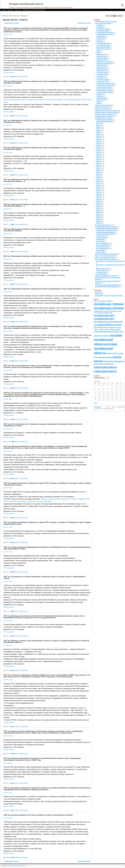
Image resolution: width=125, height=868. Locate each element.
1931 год (99, 174)
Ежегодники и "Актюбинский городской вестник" (110, 261)
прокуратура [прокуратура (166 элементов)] (108, 361)
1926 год (8, 810)
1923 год (99, 145)
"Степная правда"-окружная (104, 91)
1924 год (99, 149)
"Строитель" (100, 94)
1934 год (99, 185)
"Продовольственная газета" (105, 62)
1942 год (99, 214)
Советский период (102, 272)
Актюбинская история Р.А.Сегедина (105, 22)
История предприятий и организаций (106, 227)
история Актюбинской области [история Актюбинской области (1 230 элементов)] (108, 340)
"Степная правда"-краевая (104, 87)
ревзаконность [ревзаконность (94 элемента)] (99, 364)
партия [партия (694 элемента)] (117, 357)
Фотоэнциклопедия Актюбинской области (107, 285)
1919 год (99, 131)
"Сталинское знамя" (102, 72)
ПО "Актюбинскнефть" (103, 247)
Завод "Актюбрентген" (103, 243)
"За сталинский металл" (103, 43)
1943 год (99, 218)
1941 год (99, 210)
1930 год (99, 170)
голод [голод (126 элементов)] (96, 332)
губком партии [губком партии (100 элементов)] (108, 332)
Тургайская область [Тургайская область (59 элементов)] (104, 330)
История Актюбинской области (26, 4)
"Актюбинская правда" (103, 29)
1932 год (99, 178)
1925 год (99, 152)
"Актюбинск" (100, 25)
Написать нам (18, 10)
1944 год (99, 221)
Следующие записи (85, 23)
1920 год (99, 134)
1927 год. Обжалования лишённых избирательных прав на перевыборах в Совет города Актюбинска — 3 (45, 256)
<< (107, 16)
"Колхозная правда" (102, 58)
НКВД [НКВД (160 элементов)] (114, 325)
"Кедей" (99, 51)
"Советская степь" (102, 65)
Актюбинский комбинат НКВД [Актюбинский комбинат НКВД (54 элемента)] (105, 313)
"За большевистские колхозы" (105, 32)
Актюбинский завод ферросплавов (106, 229)
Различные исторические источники (106, 259)
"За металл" (100, 40)
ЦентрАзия (98, 407)
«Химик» (99, 101)
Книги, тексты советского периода (105, 256)
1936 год (99, 192)
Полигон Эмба (100, 250)
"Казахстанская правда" (103, 47)
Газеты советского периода (103, 23)
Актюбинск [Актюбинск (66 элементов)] (103, 301)
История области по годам (103, 118)
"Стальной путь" (101, 76)
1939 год (99, 203)
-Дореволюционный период (104, 120)
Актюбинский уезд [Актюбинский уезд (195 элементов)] (102, 322)
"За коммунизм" (101, 36)
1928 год (8, 419)
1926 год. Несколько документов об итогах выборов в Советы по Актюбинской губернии (38, 815)
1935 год (99, 189)
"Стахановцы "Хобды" (103, 80)
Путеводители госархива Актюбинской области (34, 10)
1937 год (99, 196)
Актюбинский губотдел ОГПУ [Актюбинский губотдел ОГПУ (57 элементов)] (102, 311)
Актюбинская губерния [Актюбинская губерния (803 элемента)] (109, 304)
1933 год (99, 181)
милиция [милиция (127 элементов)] (102, 357)
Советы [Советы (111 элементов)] (106, 327)
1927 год (8, 76)
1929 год (99, 167)
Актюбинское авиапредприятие (105, 232)
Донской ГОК (100, 239)
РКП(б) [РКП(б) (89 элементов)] (96, 327)
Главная (4, 10)
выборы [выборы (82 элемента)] (112, 330)
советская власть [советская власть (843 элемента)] (105, 367)
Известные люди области (103, 107)
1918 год (99, 127)
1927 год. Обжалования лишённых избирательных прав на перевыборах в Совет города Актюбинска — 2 (45, 289)
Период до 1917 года (102, 269)
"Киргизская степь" (102, 54)
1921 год (99, 138)
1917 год (99, 123)
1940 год (99, 207)
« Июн (96, 403)
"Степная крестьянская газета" (105, 83)
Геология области (101, 236)
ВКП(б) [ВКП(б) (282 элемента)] (102, 325)
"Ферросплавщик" (102, 98)
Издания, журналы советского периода (106, 111)
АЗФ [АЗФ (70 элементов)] (95, 301)
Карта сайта (10, 10)
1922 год (99, 141)
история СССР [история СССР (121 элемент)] (111, 353)
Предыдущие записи (11, 23)
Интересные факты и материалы (105, 114)
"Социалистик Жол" (102, 69)
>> (122, 16)
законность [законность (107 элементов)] (98, 336)
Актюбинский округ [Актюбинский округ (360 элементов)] (104, 315)
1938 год (99, 200)
